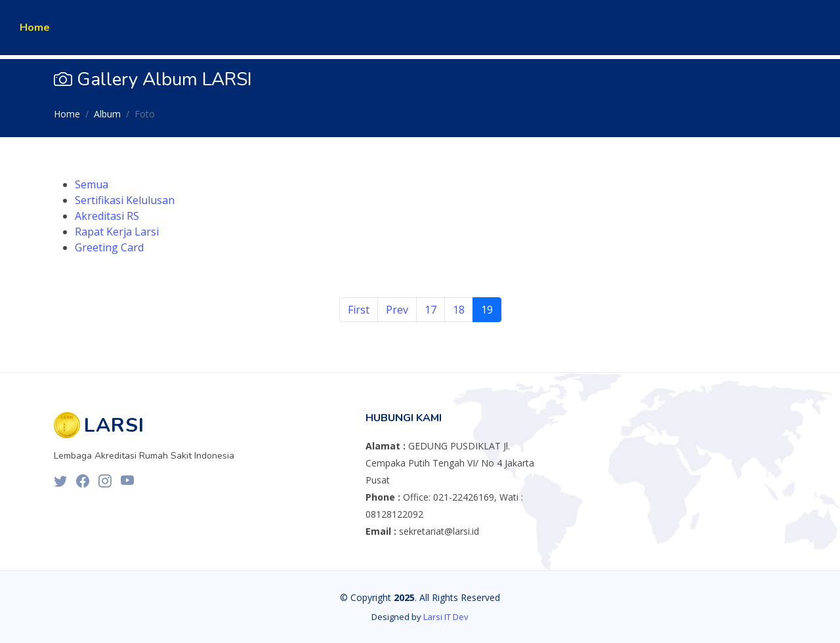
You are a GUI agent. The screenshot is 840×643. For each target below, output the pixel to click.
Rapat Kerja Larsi (117, 232)
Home (35, 28)
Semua (92, 184)
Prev (397, 310)
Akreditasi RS (107, 216)
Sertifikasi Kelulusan (125, 200)
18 (459, 310)
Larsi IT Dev (446, 617)
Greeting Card (109, 247)
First (359, 310)
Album (107, 114)
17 (430, 310)
